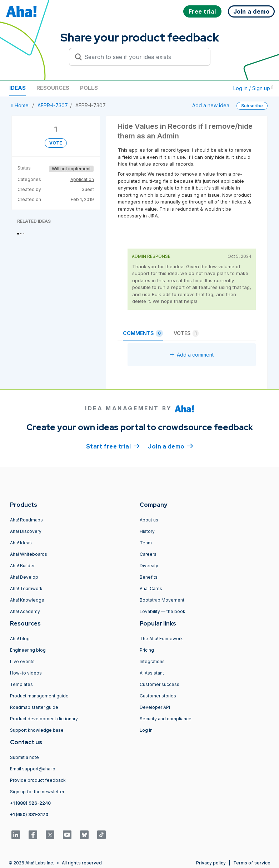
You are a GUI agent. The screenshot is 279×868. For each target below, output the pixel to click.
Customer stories (158, 696)
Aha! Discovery (26, 531)
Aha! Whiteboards (29, 554)
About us (149, 520)
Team (146, 543)
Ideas (18, 88)
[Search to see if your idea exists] (143, 57)
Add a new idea (211, 105)
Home (21, 105)
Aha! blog (20, 639)
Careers (148, 554)
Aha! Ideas (21, 543)
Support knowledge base (37, 730)
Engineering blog (28, 650)
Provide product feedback (38, 780)
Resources (53, 88)
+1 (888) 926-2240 (30, 803)
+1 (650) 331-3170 (29, 815)
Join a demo (170, 446)
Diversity (149, 566)
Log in (146, 730)
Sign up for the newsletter (37, 792)
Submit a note (24, 757)
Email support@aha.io (33, 769)
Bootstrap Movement (162, 600)
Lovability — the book (163, 611)
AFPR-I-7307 (53, 105)
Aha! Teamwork (26, 589)
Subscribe (252, 106)
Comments (143, 333)
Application (82, 179)
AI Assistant (152, 673)
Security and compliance (166, 719)
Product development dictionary (44, 719)
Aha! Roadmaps (26, 520)
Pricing (147, 650)
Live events (22, 661)
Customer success (160, 684)
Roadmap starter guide (34, 707)
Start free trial (113, 446)
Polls (89, 88)
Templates (21, 684)
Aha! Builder (22, 566)
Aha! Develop (24, 577)
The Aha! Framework (161, 639)
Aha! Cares (151, 589)
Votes (186, 333)
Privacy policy (211, 863)
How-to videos (26, 673)
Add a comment (192, 355)
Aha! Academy (25, 611)
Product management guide (39, 696)
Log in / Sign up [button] (253, 88)
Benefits (149, 577)
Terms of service (252, 863)
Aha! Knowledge (27, 600)
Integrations (152, 661)
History (147, 531)
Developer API (155, 707)
